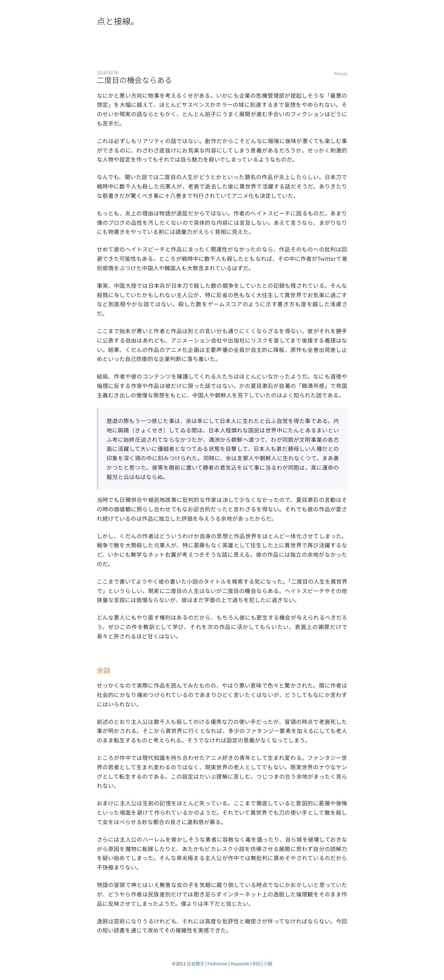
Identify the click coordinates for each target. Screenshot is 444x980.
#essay (341, 73)
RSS (256, 963)
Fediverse (217, 963)
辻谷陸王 (196, 963)
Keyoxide (240, 963)
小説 (268, 963)
